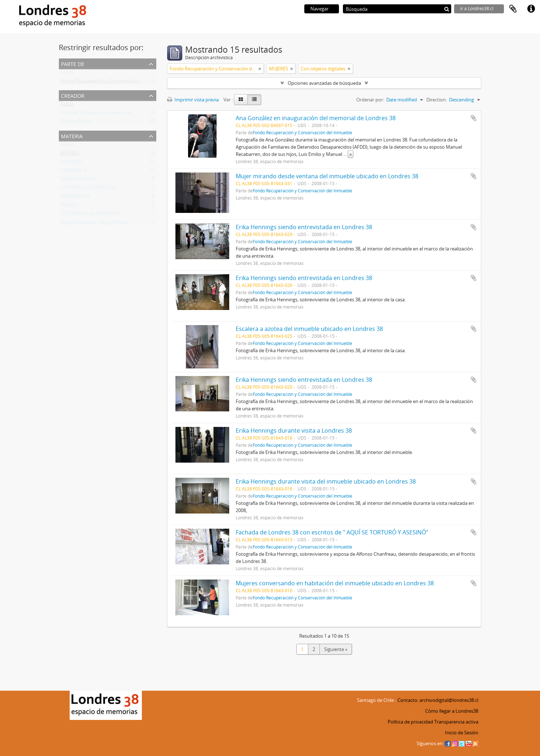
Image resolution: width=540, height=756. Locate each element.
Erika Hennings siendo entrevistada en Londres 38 (304, 227)
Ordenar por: (370, 100)
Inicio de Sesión (462, 733)
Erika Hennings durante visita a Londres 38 (294, 431)
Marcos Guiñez (76, 123)
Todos (67, 74)
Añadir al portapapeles (474, 118)
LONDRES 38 (74, 172)
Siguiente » (336, 649)
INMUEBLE (72, 163)
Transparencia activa (456, 722)
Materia (72, 136)
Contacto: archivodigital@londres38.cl (438, 700)
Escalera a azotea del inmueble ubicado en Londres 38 (309, 329)
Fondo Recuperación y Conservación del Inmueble (114, 82)
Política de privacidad (410, 722)
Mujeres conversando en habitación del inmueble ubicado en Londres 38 (335, 583)
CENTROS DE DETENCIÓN (88, 189)
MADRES (69, 206)
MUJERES (70, 154)
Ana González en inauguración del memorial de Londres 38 (316, 118)
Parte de (73, 63)
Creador (73, 95)
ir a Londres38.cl (477, 8)
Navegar (319, 9)
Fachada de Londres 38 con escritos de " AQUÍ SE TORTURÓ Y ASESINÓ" (332, 532)
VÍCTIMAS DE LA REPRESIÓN (90, 215)
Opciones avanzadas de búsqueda (324, 83)
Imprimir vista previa (193, 100)
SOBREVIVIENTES (79, 180)
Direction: (437, 100)
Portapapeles (513, 9)
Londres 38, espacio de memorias (96, 114)
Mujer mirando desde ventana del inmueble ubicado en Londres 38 (327, 176)
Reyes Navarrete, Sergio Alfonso (94, 224)
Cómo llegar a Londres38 (452, 711)
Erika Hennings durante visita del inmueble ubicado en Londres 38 (326, 481)
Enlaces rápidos (531, 9)
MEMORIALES (75, 198)
